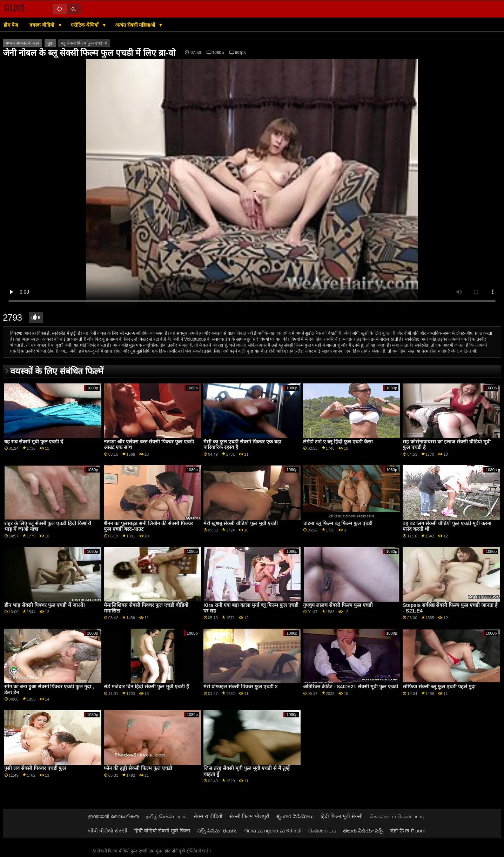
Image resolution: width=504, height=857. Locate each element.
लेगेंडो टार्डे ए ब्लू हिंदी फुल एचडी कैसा (338, 442)
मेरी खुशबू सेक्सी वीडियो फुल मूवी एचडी (241, 523)
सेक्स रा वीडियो (208, 816)
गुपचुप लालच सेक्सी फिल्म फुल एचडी (338, 605)
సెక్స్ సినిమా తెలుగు (217, 831)
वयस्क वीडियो (43, 25)
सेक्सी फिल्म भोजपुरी (249, 816)
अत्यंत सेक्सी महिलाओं (136, 25)
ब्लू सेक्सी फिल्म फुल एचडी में (84, 43)
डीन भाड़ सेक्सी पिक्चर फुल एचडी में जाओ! (45, 605)
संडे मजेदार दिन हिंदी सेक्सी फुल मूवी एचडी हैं (146, 687)
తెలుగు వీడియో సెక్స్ (363, 831)
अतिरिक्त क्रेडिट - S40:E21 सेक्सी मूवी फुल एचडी (351, 687)
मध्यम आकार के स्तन (22, 43)
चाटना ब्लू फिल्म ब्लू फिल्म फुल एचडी (338, 523)
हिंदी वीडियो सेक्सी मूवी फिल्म (162, 831)
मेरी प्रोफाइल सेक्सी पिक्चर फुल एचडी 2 (241, 687)
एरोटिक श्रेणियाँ (86, 25)
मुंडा (50, 43)
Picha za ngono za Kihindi (272, 831)
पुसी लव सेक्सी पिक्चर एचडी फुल (35, 768)
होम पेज (11, 25)
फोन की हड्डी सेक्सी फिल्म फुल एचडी (138, 768)
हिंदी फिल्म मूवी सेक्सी (342, 816)
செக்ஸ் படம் (322, 831)
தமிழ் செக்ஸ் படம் (166, 816)
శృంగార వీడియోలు (295, 816)
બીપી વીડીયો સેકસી (108, 831)
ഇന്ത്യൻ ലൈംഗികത (113, 816)
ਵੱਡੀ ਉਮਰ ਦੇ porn (408, 831)
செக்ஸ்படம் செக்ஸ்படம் (397, 816)
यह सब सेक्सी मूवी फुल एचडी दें (34, 442)
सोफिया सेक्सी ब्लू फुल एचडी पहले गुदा (439, 687)
